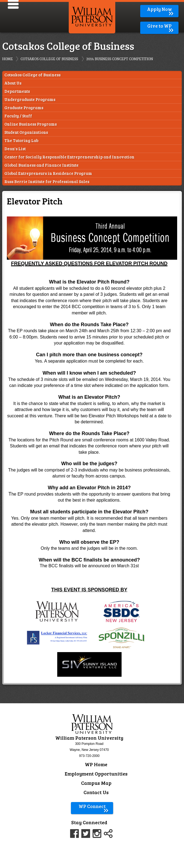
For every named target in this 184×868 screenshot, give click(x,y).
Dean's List (15, 149)
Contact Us (96, 792)
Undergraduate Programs (30, 99)
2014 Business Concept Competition (120, 59)
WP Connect (94, 806)
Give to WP (161, 26)
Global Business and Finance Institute (41, 165)
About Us (13, 83)
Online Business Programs (31, 124)
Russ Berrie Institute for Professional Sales (47, 182)
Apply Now (161, 9)
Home (8, 59)
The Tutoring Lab (21, 141)
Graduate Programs (24, 108)
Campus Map (96, 783)
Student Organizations (26, 132)
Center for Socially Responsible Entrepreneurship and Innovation (69, 157)
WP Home (96, 764)
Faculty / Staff (18, 116)
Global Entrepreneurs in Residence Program (48, 173)
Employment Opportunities (96, 774)
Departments (17, 91)
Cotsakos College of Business (49, 59)
